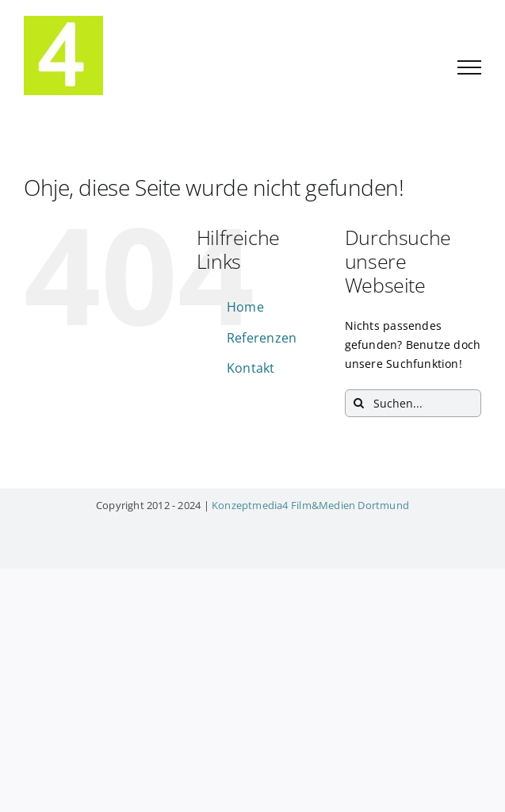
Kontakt (251, 368)
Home (245, 307)
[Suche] (359, 403)
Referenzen (262, 338)
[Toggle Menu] (469, 67)
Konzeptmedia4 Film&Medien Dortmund (310, 505)
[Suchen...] (413, 403)
